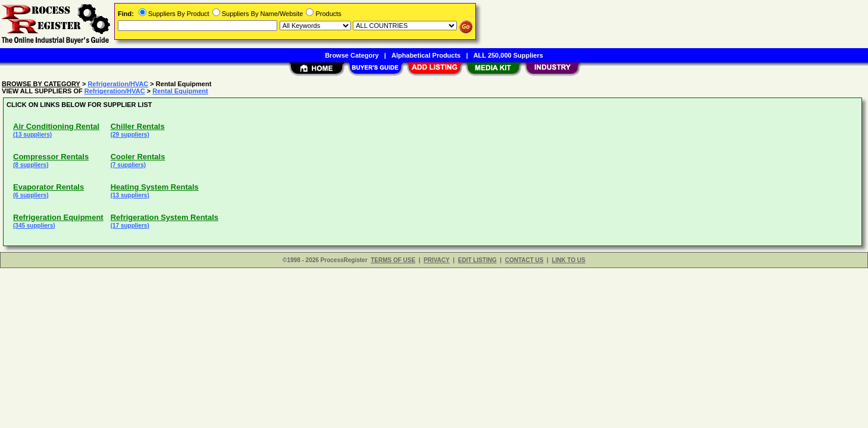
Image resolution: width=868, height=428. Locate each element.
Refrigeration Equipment (58, 217)
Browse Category (352, 55)
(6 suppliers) (31, 195)
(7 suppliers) (128, 165)
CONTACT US (524, 260)
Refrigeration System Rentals (164, 217)
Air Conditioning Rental (56, 126)
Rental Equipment (180, 91)
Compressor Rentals (51, 157)
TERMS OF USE (393, 260)
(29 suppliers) (130, 135)
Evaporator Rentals (48, 187)
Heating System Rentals (155, 187)
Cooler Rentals (138, 157)
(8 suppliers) (31, 165)
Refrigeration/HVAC (118, 84)
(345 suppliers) (34, 226)
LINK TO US (568, 260)
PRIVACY (437, 260)
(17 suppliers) (130, 226)
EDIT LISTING (477, 260)
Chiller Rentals (138, 126)
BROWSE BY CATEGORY (41, 84)
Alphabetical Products (426, 55)
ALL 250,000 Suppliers (508, 55)
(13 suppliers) (32, 135)
